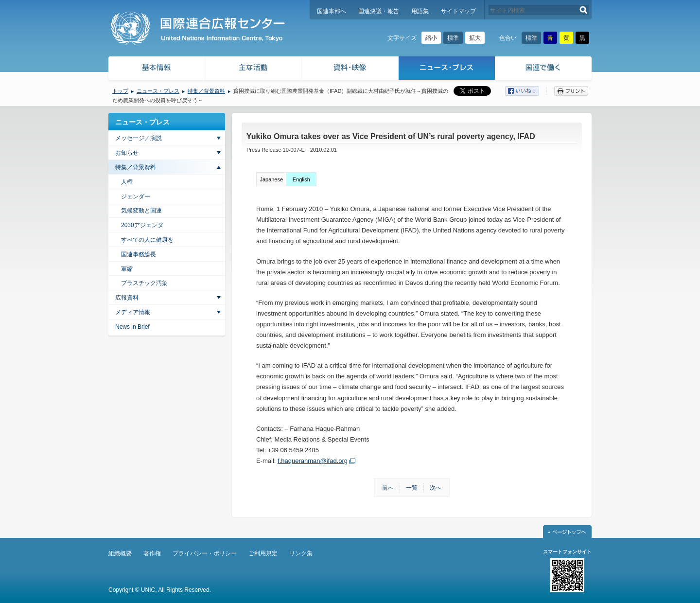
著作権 (152, 553)
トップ (120, 91)
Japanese (271, 179)
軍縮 (127, 269)
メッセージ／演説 (139, 138)
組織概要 (120, 553)
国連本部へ (332, 11)
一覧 (412, 488)
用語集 (420, 11)
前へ (388, 488)
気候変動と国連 (141, 211)
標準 (453, 38)
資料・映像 (350, 69)
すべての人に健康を (147, 240)
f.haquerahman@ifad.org (313, 461)
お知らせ (127, 153)
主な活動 (254, 69)
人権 (127, 182)
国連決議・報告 (379, 11)
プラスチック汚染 (144, 283)
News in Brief (132, 327)
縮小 (431, 38)
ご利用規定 (263, 553)
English (301, 179)
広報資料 (127, 298)
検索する (584, 10)
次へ (436, 488)
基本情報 (156, 69)
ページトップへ (567, 532)
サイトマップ (458, 11)
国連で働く (544, 69)
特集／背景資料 (206, 91)
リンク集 (301, 553)
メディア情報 (133, 312)
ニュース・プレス (447, 69)
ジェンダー (136, 196)
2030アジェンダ (142, 225)
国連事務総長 (139, 254)
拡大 (475, 38)
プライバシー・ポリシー (205, 553)
